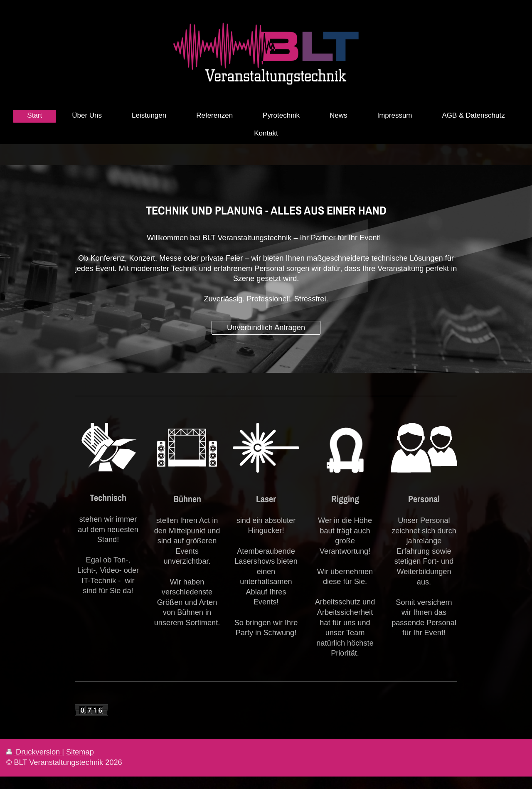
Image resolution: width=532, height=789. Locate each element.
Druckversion (34, 752)
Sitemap (80, 752)
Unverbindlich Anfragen (266, 328)
